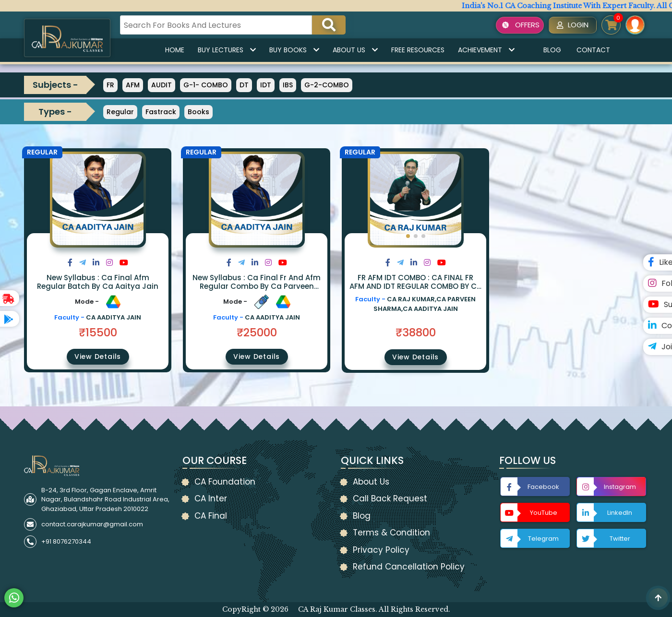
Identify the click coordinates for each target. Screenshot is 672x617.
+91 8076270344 (66, 541)
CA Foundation (225, 482)
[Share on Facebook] (70, 263)
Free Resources (418, 50)
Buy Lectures (227, 50)
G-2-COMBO (327, 85)
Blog (552, 50)
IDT (266, 85)
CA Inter (211, 498)
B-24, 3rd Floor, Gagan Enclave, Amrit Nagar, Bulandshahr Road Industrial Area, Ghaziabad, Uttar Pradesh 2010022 (105, 499)
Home (175, 50)
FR (110, 85)
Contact (593, 50)
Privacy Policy (381, 550)
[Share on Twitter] (83, 263)
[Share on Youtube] (124, 263)
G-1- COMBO (206, 85)
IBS (288, 85)
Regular (120, 112)
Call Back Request (390, 498)
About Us (355, 50)
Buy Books (294, 50)
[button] (408, 236)
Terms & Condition (391, 533)
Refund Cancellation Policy (409, 567)
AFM (133, 85)
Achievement (486, 50)
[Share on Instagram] (109, 263)
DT (244, 85)
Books (198, 112)
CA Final (211, 516)
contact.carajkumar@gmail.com (92, 524)
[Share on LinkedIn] (96, 263)
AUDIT (162, 85)
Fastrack (161, 112)
